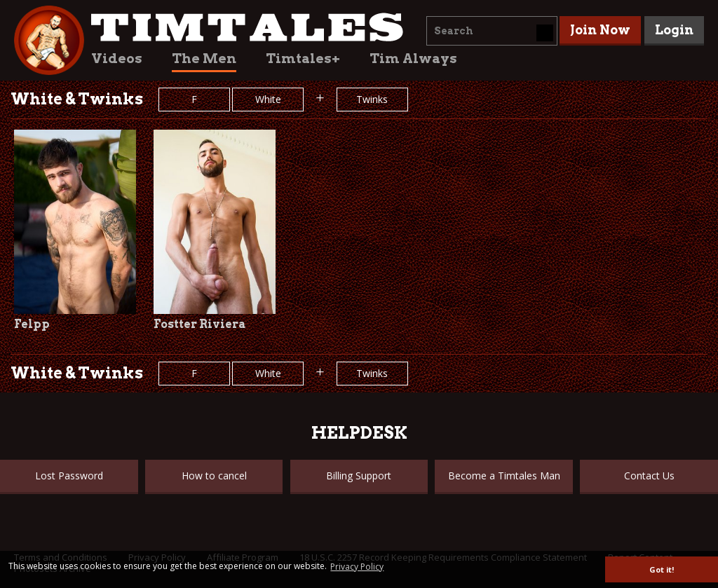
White (268, 99)
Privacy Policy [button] (357, 567)
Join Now (600, 30)
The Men (204, 59)
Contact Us (649, 476)
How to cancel (214, 476)
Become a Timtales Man (504, 476)
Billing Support (359, 476)
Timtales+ (303, 59)
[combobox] (492, 31)
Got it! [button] (662, 569)
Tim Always (413, 59)
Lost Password (69, 476)
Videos (117, 59)
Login (674, 30)
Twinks (372, 99)
